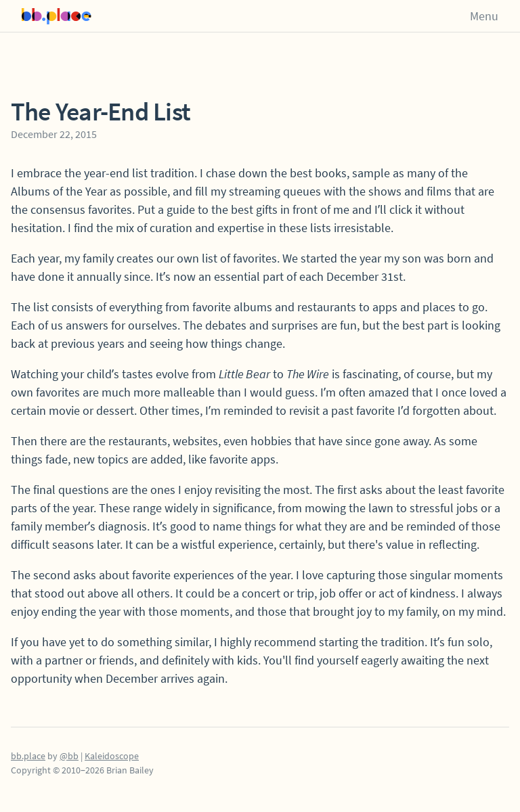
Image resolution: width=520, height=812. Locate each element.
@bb (69, 756)
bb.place (28, 756)
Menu (484, 16)
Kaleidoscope (112, 756)
